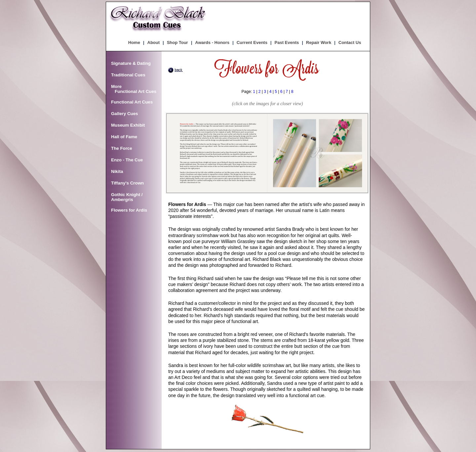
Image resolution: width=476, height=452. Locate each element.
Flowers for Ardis (129, 210)
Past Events (287, 42)
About (154, 42)
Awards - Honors (212, 42)
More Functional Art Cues (134, 89)
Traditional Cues (128, 75)
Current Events (252, 42)
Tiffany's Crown (127, 183)
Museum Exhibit (128, 125)
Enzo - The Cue (127, 160)
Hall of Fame (124, 137)
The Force (122, 148)
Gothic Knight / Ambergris (127, 197)
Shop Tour (178, 42)
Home (134, 42)
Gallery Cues (125, 114)
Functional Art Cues (132, 102)
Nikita (117, 171)
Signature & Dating (131, 63)
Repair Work (319, 42)
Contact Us (350, 42)
